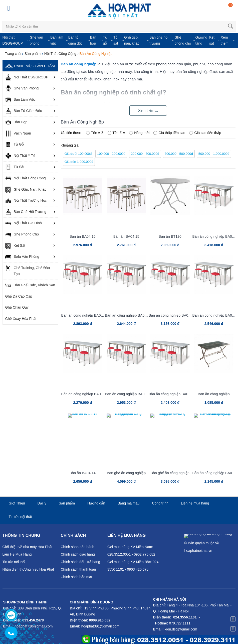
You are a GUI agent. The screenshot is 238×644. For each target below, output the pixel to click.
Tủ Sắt (15, 167)
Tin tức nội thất (20, 517)
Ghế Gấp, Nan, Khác (26, 190)
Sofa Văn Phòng (22, 257)
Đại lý (42, 503)
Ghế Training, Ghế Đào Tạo (28, 270)
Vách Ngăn (18, 134)
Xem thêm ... (148, 110)
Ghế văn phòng (36, 40)
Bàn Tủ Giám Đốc (24, 111)
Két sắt (212, 40)
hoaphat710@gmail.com (34, 626)
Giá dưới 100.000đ (78, 154)
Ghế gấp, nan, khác (132, 40)
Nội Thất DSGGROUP (27, 77)
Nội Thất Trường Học (26, 201)
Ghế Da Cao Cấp (19, 296)
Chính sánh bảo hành (78, 547)
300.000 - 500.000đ (179, 154)
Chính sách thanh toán (78, 569)
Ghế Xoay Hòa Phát (21, 319)
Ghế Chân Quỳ (17, 307)
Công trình (160, 503)
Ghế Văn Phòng (22, 88)
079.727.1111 (180, 623)
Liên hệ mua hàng (195, 503)
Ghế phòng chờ (183, 40)
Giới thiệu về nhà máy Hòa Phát (27, 547)
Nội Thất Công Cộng (26, 178)
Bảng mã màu (129, 503)
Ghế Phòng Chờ (22, 234)
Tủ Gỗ (15, 145)
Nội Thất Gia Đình (24, 223)
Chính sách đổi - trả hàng (81, 562)
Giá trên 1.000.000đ (79, 162)
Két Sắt (15, 246)
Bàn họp (93, 40)
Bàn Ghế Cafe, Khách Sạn (30, 285)
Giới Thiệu (17, 503)
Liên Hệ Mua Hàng (17, 554)
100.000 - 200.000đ (111, 154)
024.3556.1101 (185, 617)
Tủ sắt (116, 40)
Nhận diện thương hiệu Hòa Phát (28, 569)
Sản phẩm (67, 503)
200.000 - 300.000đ (145, 154)
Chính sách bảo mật (77, 577)
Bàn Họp (16, 122)
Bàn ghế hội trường (159, 40)
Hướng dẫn (96, 503)
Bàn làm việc (57, 40)
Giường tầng (201, 40)
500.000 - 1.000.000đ (214, 154)
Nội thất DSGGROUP (13, 40)
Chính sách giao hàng (78, 554)
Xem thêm (225, 40)
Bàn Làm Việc (20, 100)
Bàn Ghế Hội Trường (26, 212)
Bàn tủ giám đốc (75, 40)
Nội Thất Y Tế (20, 156)
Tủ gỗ (105, 40)
